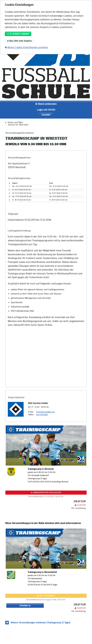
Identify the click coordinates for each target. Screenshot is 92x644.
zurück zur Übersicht (18, 125)
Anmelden (46, 115)
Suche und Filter (15, 123)
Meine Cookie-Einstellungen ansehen (26, 47)
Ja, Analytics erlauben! (18, 34)
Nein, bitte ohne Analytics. (20, 41)
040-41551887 (42, 415)
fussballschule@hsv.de (45, 412)
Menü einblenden (46, 104)
